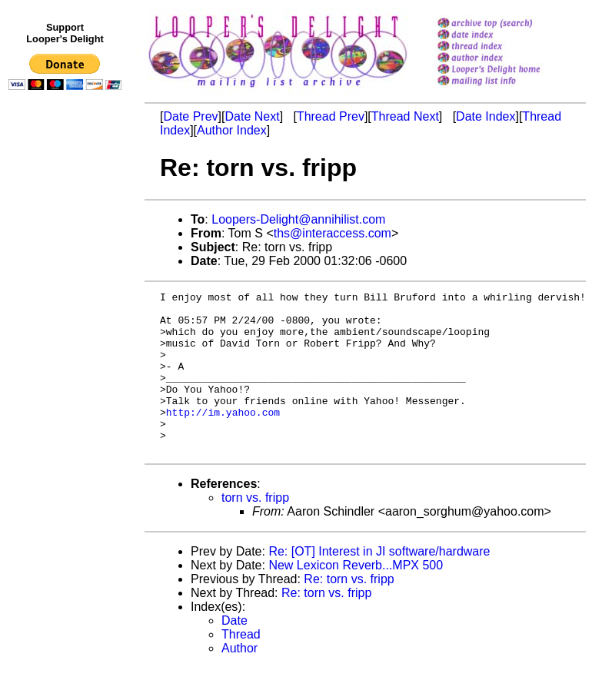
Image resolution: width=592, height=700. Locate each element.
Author (239, 680)
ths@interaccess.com (333, 233)
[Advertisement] (68, 413)
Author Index (232, 130)
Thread (241, 667)
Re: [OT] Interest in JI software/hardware (379, 584)
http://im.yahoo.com (223, 437)
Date (234, 653)
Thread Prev (331, 116)
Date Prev (190, 116)
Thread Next (405, 116)
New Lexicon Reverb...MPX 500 (356, 597)
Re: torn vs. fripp (349, 611)
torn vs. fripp (255, 530)
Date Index (486, 116)
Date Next (252, 116)
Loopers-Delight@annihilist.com (298, 219)
